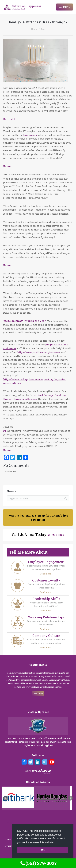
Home (34, 29)
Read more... (46, 574)
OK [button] (43, 850)
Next (70, 798)
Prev (6, 798)
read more (39, 693)
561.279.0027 (56, 535)
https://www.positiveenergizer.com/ (39, 352)
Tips (43, 29)
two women (30, 135)
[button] (55, 843)
